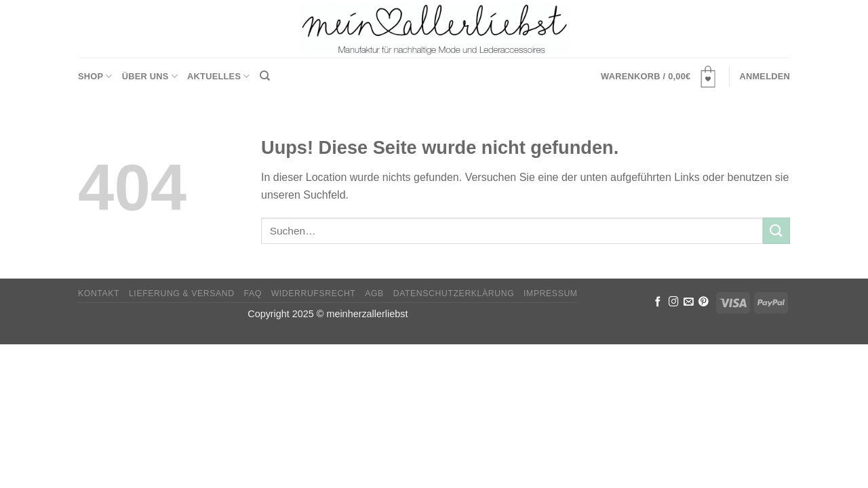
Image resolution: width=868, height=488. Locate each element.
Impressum (551, 293)
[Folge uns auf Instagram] (674, 302)
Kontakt (99, 293)
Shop (95, 76)
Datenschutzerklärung (454, 293)
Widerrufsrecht (314, 293)
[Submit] (776, 231)
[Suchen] (265, 76)
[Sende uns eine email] (689, 302)
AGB (374, 293)
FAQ (253, 293)
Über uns (150, 76)
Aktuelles (219, 76)
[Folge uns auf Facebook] (658, 302)
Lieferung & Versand (182, 293)
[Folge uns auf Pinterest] (704, 302)
